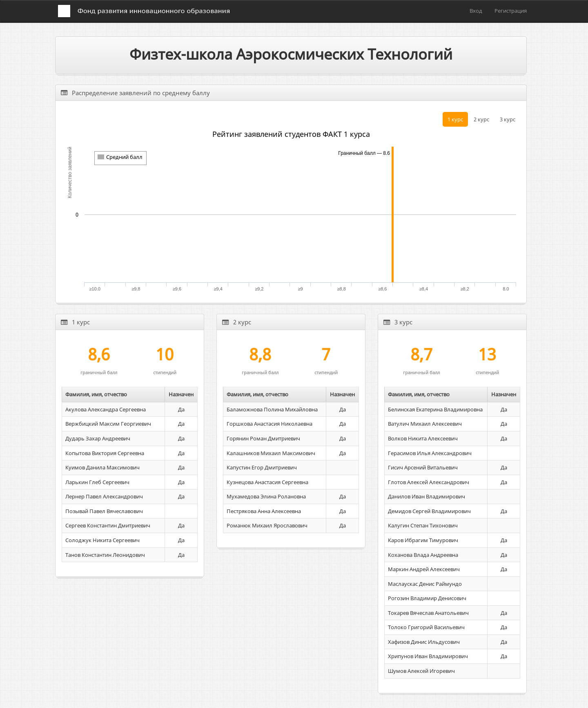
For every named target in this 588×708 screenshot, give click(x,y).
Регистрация (511, 11)
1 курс (455, 119)
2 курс (481, 119)
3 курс (508, 119)
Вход (476, 11)
